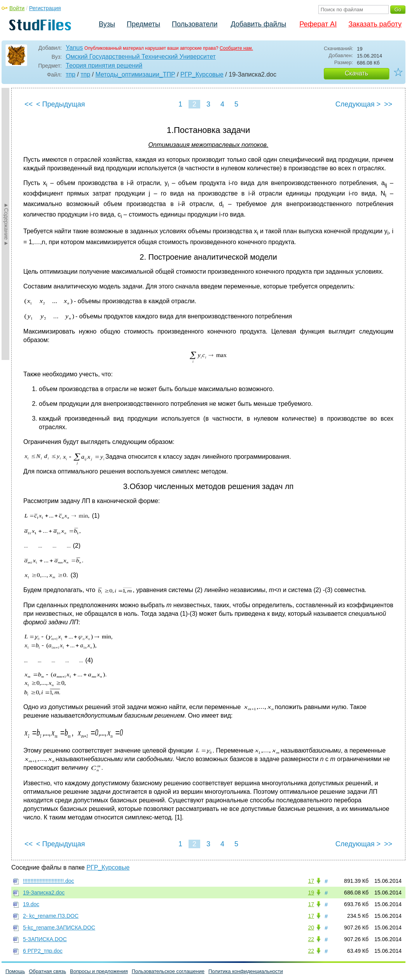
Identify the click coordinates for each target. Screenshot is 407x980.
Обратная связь (47, 971)
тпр (71, 74)
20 (311, 928)
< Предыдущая (61, 104)
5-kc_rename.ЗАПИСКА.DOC (59, 928)
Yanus (74, 48)
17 (311, 881)
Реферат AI (318, 24)
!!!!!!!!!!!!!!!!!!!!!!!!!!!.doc (48, 881)
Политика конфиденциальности (246, 971)
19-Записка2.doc (44, 893)
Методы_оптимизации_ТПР (135, 74)
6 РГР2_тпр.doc (43, 951)
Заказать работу (375, 24)
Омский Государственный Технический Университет (141, 57)
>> (388, 104)
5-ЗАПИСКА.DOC (45, 939)
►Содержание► (6, 224)
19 (311, 893)
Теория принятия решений (104, 66)
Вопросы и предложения (99, 971)
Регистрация (45, 8)
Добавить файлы (258, 24)
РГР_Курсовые (202, 74)
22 (311, 939)
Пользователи (195, 24)
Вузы (107, 24)
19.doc (31, 904)
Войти (17, 8)
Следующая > (358, 104)
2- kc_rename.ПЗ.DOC (51, 916)
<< (29, 104)
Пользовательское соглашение (168, 971)
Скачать (356, 73)
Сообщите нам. (236, 48)
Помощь (15, 971)
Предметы (143, 24)
